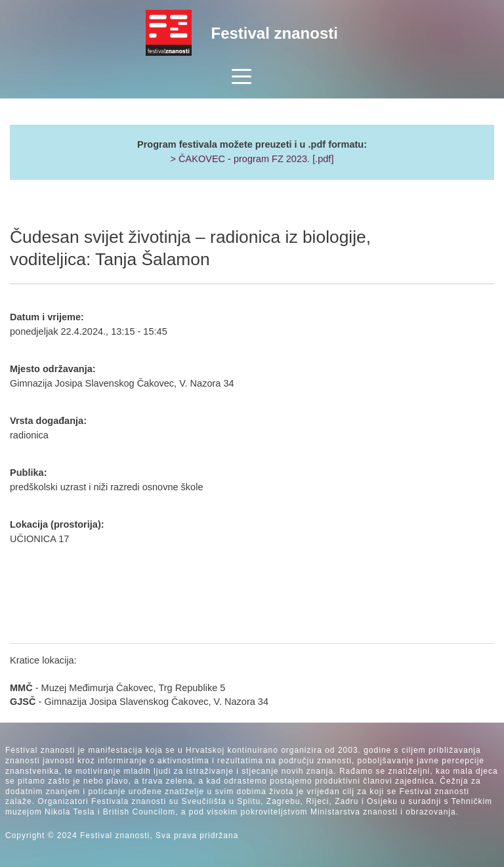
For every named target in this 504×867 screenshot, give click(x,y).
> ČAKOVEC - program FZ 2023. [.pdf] (252, 159)
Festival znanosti (275, 33)
